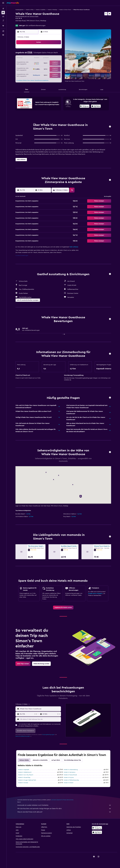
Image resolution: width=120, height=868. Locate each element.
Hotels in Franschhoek (70, 775)
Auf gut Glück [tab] (56, 760)
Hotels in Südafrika (41, 10)
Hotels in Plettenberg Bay (71, 780)
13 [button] (43, 58)
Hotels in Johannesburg (71, 770)
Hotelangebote (19, 10)
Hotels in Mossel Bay (24, 777)
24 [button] (30, 67)
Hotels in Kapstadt (24, 770)
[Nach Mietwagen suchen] (3, 16)
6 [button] (43, 54)
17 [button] (30, 63)
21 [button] (48, 63)
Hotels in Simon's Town (65, 10)
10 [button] (30, 58)
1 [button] (52, 49)
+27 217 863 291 (21, 23)
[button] (3, 3)
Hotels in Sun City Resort (26, 775)
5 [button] (39, 54)
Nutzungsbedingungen (48, 735)
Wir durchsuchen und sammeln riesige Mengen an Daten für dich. (64, 809)
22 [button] (52, 63)
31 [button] (30, 72)
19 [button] (39, 63)
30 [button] (57, 67)
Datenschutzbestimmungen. (23, 736)
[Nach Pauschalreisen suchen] (3, 20)
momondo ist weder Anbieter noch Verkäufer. (64, 805)
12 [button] (39, 58)
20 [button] (43, 63)
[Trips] (3, 26)
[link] (63, 608)
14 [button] (48, 58)
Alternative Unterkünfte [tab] (40, 760)
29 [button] (52, 67)
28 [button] (48, 67)
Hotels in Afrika (30, 10)
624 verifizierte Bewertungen (35, 26)
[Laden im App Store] (96, 106)
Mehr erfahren (74, 247)
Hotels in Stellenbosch (25, 772)
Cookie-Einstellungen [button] (22, 256)
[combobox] (40, 709)
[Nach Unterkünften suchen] (3, 13)
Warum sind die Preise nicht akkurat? (64, 812)
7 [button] (48, 54)
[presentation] (96, 106)
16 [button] (57, 58)
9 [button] (57, 54)
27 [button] (43, 67)
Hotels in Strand (68, 783)
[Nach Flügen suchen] (3, 9)
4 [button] (34, 54)
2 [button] (57, 49)
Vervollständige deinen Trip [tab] (72, 760)
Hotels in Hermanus (69, 772)
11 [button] (34, 58)
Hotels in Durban (23, 783)
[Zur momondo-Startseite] (13, 3)
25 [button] (34, 67)
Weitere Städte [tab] (24, 760)
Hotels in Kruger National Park (27, 780)
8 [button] (52, 54)
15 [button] (52, 58)
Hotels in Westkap (52, 10)
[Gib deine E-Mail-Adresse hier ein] (40, 719)
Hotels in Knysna (69, 777)
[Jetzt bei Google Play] (85, 106)
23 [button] (57, 63)
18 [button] (34, 63)
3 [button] (30, 54)
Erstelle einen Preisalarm (95, 594)
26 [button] (39, 67)
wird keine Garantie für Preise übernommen (62, 800)
